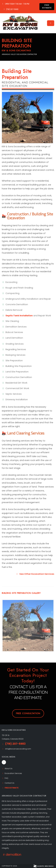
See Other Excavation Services (35, 574)
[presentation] (4, 612)
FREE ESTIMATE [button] (47, 6)
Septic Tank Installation (19, 316)
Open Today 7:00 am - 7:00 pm (15, 4)
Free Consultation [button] (28, 713)
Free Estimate (10, 788)
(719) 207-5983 (11, 9)
